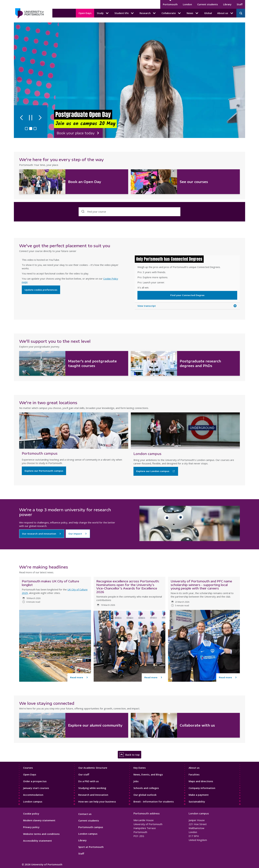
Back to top (129, 755)
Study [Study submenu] (103, 13)
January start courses (36, 788)
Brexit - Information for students (154, 801)
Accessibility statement (37, 841)
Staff (240, 4)
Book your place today (75, 133)
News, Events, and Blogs (148, 774)
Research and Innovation (93, 795)
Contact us (85, 814)
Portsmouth (170, 4)
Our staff (84, 774)
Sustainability (197, 801)
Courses (28, 768)
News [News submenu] (193, 13)
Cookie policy (31, 814)
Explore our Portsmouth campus (44, 471)
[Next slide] (42, 117)
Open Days (85, 13)
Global (208, 13)
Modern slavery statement (39, 820)
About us (194, 768)
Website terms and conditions (41, 834)
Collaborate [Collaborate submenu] (171, 13)
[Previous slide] (22, 117)
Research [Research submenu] (148, 13)
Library (227, 4)
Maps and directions (201, 781)
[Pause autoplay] (32, 117)
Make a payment (199, 795)
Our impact (75, 534)
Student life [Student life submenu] (124, 13)
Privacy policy (31, 827)
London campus (33, 801)
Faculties (194, 774)
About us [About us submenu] (225, 13)
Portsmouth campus (91, 827)
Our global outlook (145, 795)
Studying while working (92, 788)
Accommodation (33, 795)
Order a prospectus (35, 781)
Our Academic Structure (93, 768)
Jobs (136, 781)
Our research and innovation (39, 534)
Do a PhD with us (89, 781)
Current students (208, 4)
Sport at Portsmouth (91, 847)
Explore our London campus (153, 471)
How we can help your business (97, 801)
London (187, 4)
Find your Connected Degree (187, 295)
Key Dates (140, 768)
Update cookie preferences (41, 290)
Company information (202, 788)
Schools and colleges (146, 788)
